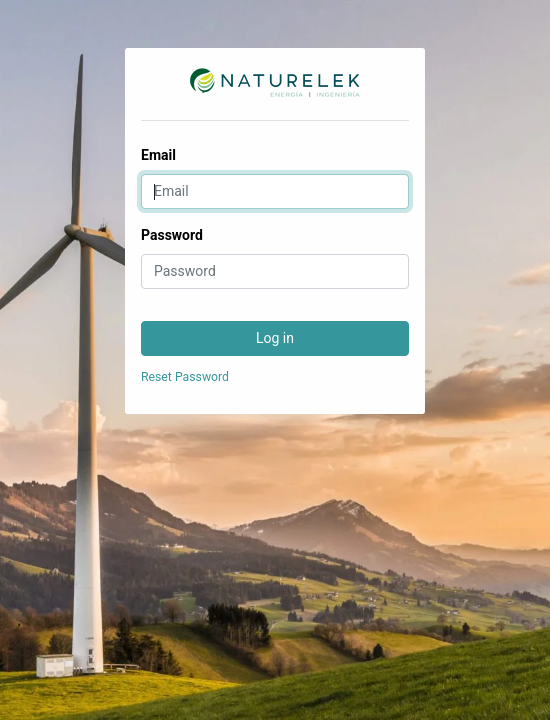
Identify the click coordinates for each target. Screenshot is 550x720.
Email (158, 155)
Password (172, 235)
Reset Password (185, 377)
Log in (275, 338)
